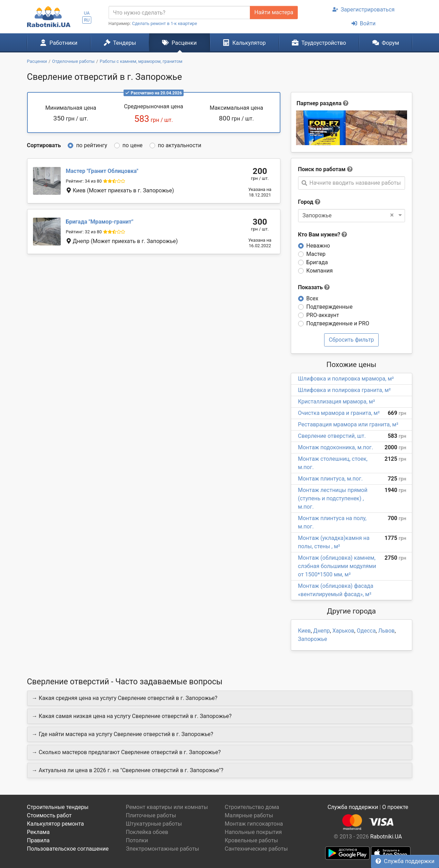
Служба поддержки (405, 861)
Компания (320, 271)
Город (306, 202)
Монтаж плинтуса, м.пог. (331, 479)
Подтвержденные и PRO (338, 323)
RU (87, 20)
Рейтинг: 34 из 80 (84, 181)
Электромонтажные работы (163, 849)
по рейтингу (91, 145)
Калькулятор (244, 43)
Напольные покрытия (254, 832)
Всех (313, 298)
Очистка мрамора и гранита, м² (339, 413)
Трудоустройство (319, 43)
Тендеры (120, 43)
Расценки (179, 43)
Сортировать (44, 145)
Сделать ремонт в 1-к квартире (164, 23)
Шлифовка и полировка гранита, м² (344, 390)
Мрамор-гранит (100, 222)
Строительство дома (252, 807)
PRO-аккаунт (323, 315)
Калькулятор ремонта (56, 824)
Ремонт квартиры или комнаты (167, 807)
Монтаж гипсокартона (254, 824)
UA (87, 13)
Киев (305, 631)
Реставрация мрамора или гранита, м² (348, 424)
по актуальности (180, 145)
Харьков (343, 631)
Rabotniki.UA (386, 837)
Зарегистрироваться (364, 10)
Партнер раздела (319, 103)
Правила (38, 840)
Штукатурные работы (154, 824)
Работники (59, 43)
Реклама (39, 832)
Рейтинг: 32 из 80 (84, 232)
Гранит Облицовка (102, 171)
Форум (386, 43)
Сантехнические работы (256, 849)
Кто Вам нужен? (323, 235)
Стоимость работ (49, 815)
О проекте (395, 807)
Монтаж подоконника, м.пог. (336, 447)
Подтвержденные (330, 307)
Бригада (317, 262)
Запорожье (313, 639)
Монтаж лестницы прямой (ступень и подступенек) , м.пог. (333, 498)
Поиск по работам (322, 169)
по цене (133, 145)
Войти (364, 23)
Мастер (316, 254)
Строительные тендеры (58, 807)
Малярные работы (249, 815)
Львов (386, 631)
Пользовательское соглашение (68, 849)
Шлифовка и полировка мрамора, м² (346, 379)
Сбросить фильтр (351, 340)
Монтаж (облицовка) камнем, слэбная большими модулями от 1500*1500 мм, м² (337, 566)
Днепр (322, 631)
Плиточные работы (151, 815)
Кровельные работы (252, 840)
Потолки (137, 840)
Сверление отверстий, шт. (332, 436)
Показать (314, 287)
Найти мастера (274, 12)
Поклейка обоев (147, 832)
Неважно (318, 246)
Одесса (366, 631)
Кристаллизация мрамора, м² (337, 402)
